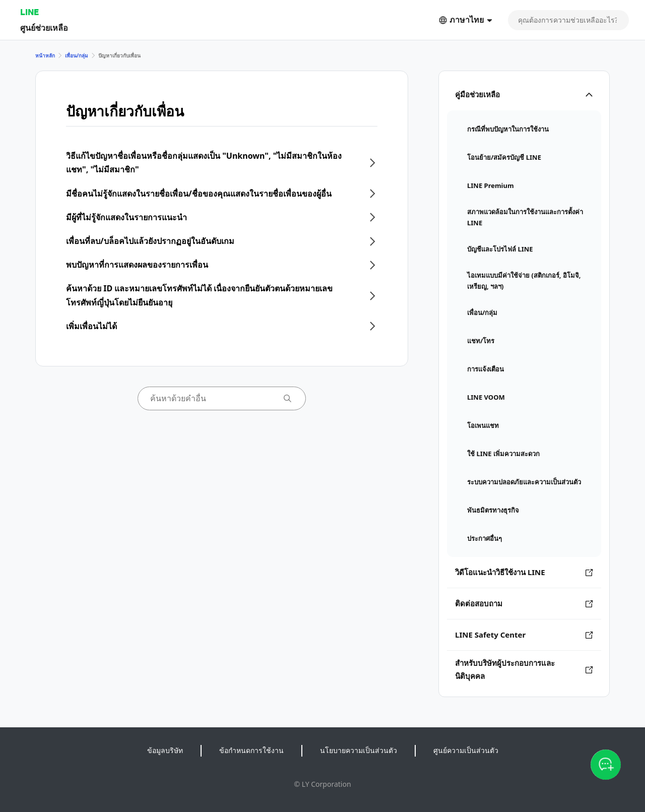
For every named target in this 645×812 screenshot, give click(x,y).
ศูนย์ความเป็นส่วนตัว (466, 750)
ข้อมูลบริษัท (165, 750)
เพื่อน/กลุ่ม (77, 55)
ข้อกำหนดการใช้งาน (251, 750)
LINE (29, 12)
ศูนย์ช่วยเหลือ (44, 27)
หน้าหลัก (45, 55)
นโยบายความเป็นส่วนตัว (359, 750)
